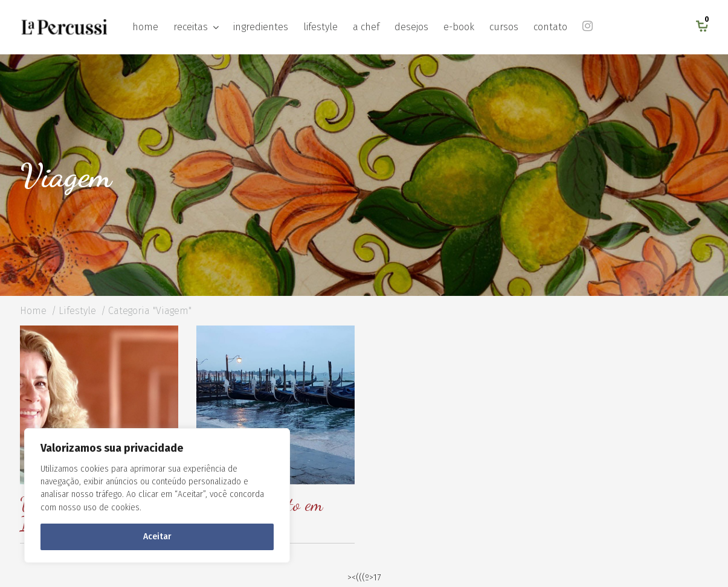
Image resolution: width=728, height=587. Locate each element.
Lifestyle (77, 311)
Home (33, 311)
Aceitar (157, 537)
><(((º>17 (364, 578)
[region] (157, 496)
